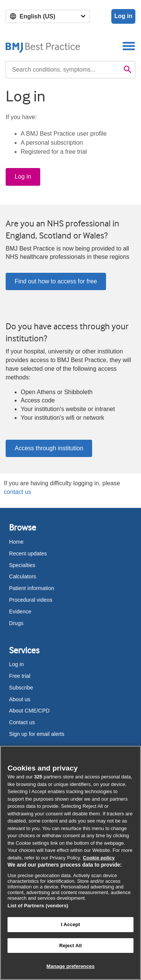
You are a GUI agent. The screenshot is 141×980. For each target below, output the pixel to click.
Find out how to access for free (56, 281)
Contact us (22, 722)
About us (20, 699)
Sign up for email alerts (37, 734)
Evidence (20, 612)
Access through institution (49, 448)
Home (16, 542)
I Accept (70, 924)
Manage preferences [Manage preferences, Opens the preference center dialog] (70, 966)
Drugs (16, 623)
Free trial (20, 676)
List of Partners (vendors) (38, 906)
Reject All (70, 946)
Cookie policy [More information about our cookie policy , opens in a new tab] (99, 858)
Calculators (23, 576)
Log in (123, 16)
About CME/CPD (29, 711)
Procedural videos (31, 600)
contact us (17, 492)
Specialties (22, 565)
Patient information (32, 588)
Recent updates (28, 553)
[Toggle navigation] (129, 46)
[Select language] (48, 16)
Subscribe (21, 688)
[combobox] (63, 70)
